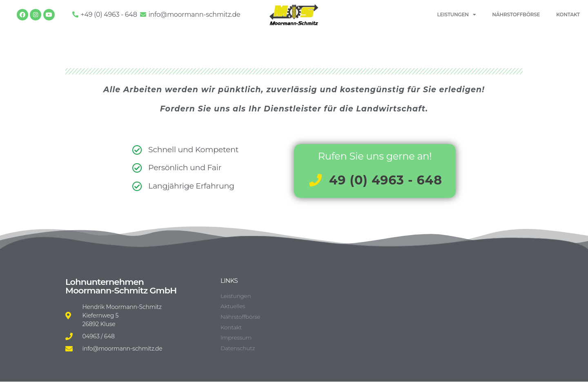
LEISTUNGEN (457, 15)
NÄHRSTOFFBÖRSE (516, 14)
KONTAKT (568, 14)
